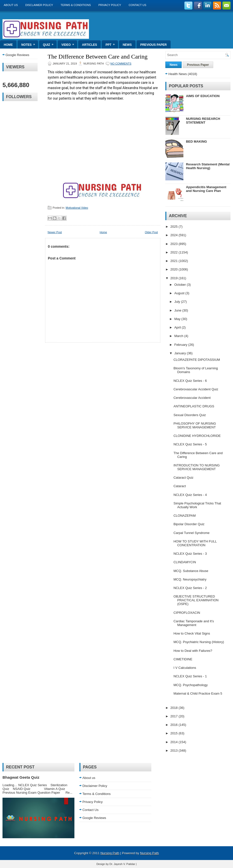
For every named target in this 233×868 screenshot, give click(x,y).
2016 (174, 725)
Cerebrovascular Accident (192, 398)
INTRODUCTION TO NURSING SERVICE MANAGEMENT (196, 467)
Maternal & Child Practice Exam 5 (198, 693)
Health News (178, 74)
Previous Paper (154, 45)
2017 (174, 716)
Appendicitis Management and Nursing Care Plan (206, 189)
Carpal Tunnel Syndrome (191, 533)
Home (8, 45)
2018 (174, 708)
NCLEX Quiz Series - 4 (190, 495)
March (179, 336)
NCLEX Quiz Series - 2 (190, 588)
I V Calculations (185, 668)
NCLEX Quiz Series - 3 (190, 554)
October (181, 285)
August (180, 293)
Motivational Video (77, 208)
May (178, 319)
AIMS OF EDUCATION (203, 96)
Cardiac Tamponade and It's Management (194, 623)
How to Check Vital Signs (192, 633)
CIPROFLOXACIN (187, 613)
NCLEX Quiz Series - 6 (190, 381)
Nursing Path (110, 853)
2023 (174, 244)
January (181, 353)
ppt (112, 43)
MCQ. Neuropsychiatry (190, 579)
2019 (174, 278)
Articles (89, 45)
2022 (174, 252)
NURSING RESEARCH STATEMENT (203, 121)
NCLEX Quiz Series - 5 (190, 444)
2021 (174, 261)
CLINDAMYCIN (185, 562)
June (178, 310)
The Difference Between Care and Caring (98, 57)
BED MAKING (196, 141)
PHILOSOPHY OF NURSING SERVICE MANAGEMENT (195, 425)
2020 (174, 269)
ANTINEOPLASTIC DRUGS (194, 406)
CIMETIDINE (183, 659)
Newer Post (55, 232)
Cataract (180, 486)
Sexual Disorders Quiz (190, 415)
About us (11, 5)
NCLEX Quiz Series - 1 (190, 676)
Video (69, 43)
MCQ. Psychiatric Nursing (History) (199, 642)
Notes (30, 43)
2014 (174, 742)
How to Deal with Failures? (193, 651)
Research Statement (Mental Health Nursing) (208, 166)
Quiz (50, 43)
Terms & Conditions (76, 5)
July (178, 302)
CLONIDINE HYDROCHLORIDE (197, 436)
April (178, 327)
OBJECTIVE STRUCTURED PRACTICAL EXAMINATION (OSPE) (196, 600)
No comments (121, 64)
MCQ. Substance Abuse (191, 571)
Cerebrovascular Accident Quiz (196, 389)
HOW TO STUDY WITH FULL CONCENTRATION (195, 543)
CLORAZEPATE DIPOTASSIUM (197, 360)
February (181, 345)
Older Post (151, 232)
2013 (174, 751)
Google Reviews (17, 55)
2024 (174, 235)
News (127, 45)
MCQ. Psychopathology (191, 685)
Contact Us (137, 5)
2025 (174, 227)
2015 (174, 733)
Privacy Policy (110, 5)
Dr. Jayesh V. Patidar (122, 864)
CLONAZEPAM (185, 516)
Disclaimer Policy (39, 5)
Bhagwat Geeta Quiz (21, 777)
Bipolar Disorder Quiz (189, 524)
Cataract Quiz (183, 478)
